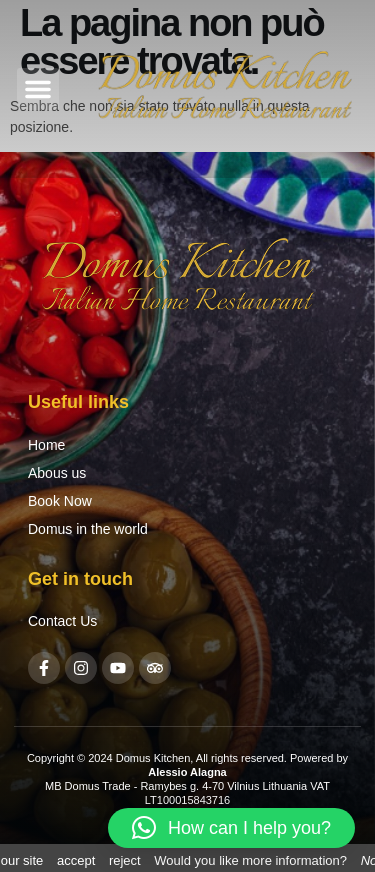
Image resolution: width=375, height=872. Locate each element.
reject (125, 860)
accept (76, 860)
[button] (38, 89)
